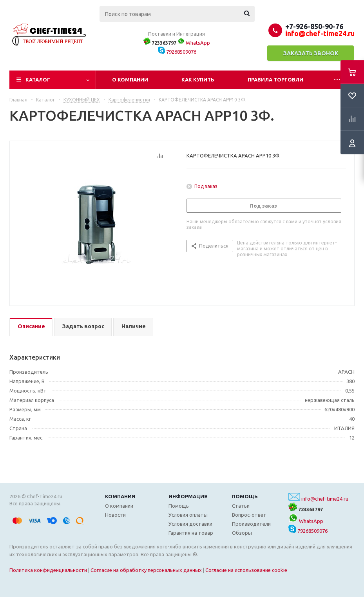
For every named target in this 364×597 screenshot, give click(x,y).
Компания (120, 496)
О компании (130, 80)
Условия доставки (190, 524)
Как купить (198, 80)
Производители (251, 524)
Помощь (245, 496)
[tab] (31, 327)
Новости (115, 515)
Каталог (38, 80)
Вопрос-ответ (249, 515)
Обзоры (242, 533)
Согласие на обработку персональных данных (146, 570)
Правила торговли (275, 80)
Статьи (241, 506)
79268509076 (177, 52)
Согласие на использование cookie (246, 570)
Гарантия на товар (191, 533)
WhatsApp (194, 43)
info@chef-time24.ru (325, 499)
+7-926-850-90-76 (314, 26)
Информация (188, 496)
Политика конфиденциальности (48, 570)
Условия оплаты (188, 515)
